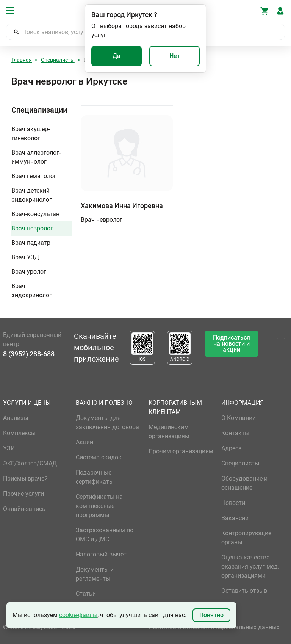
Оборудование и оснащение (244, 483)
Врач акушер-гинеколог (31, 134)
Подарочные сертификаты (95, 477)
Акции (84, 442)
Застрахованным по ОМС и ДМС (105, 535)
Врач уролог (29, 272)
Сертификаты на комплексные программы (99, 506)
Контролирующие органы (246, 538)
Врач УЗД (25, 257)
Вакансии (235, 518)
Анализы (16, 418)
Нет (175, 56)
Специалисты (58, 60)
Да (117, 56)
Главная (22, 60)
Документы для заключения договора (107, 422)
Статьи (86, 594)
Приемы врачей (25, 479)
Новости (233, 503)
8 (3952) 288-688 (29, 354)
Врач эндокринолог (32, 291)
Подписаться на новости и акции (232, 344)
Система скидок (99, 457)
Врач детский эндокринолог (32, 195)
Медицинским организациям (169, 432)
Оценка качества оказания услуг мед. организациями (250, 566)
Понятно (211, 615)
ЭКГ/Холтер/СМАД (30, 463)
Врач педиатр (31, 243)
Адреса (232, 448)
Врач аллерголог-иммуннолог (36, 157)
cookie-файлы (78, 615)
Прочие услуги (23, 494)
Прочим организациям (181, 451)
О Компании (239, 418)
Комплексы (19, 433)
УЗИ (9, 448)
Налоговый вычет (101, 554)
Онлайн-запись (24, 509)
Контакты (235, 433)
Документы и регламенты (95, 574)
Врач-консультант (37, 214)
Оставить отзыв (244, 591)
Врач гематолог (34, 176)
